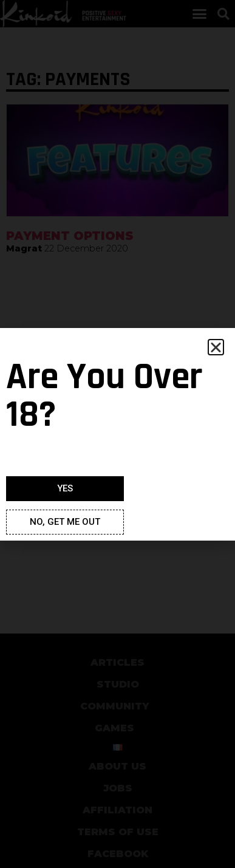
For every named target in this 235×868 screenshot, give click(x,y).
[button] (216, 347)
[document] (118, 434)
